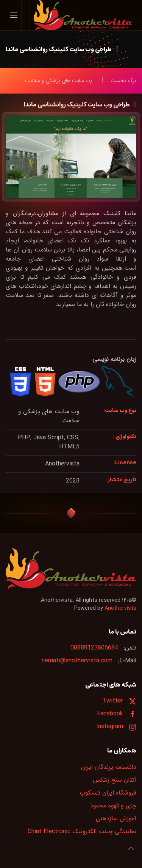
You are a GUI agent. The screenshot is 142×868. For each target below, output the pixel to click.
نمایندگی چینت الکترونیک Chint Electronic (82, 831)
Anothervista (120, 608)
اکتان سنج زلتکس (115, 780)
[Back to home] (83, 15)
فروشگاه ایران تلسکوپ (108, 793)
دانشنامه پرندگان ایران (109, 767)
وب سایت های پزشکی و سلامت (49, 416)
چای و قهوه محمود (113, 806)
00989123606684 (94, 648)
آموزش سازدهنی (116, 819)
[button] (14, 15)
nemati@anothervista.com (77, 661)
